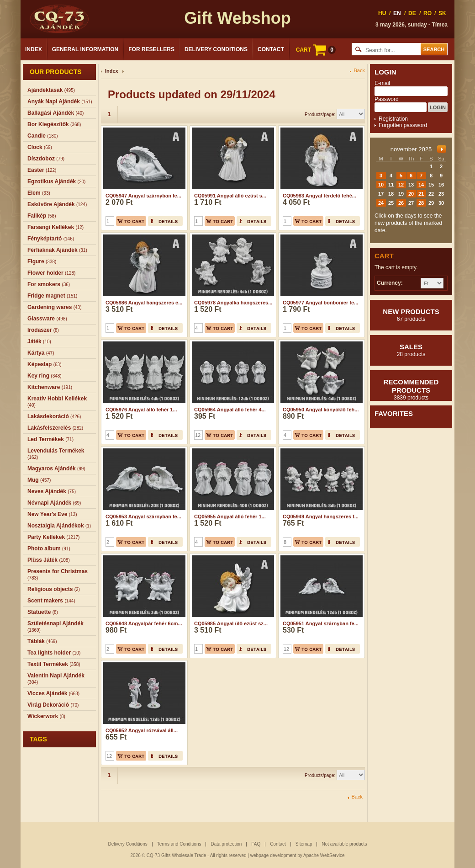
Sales (411, 350)
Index (34, 49)
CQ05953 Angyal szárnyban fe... (143, 517)
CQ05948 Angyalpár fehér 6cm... (144, 623)
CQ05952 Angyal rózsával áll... (142, 730)
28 (421, 203)
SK (442, 13)
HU (382, 13)
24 (381, 203)
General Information (85, 49)
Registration (393, 119)
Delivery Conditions (216, 49)
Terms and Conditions (179, 844)
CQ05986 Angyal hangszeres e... (144, 303)
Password (387, 99)
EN (397, 13)
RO (427, 13)
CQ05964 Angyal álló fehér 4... (230, 410)
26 (401, 203)
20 (411, 194)
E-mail (382, 83)
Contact (271, 49)
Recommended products (411, 389)
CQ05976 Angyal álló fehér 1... (141, 410)
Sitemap (304, 844)
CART (316, 50)
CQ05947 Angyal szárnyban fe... (143, 196)
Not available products (344, 844)
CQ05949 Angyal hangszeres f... (321, 517)
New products (411, 315)
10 (381, 185)
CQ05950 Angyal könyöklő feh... (321, 410)
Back (359, 71)
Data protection (226, 844)
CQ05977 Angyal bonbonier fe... (320, 303)
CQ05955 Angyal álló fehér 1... (230, 517)
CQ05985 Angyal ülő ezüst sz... (231, 623)
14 (421, 185)
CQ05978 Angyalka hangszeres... (233, 303)
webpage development (273, 855)
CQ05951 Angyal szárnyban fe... (321, 623)
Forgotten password (403, 125)
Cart (384, 256)
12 (401, 185)
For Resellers (151, 49)
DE (412, 13)
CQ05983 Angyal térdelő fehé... (319, 196)
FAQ (256, 844)
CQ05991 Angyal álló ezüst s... (230, 196)
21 (421, 194)
